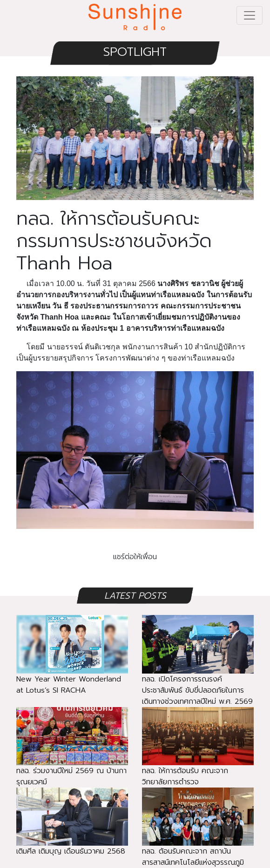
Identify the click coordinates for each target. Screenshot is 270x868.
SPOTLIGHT (135, 52)
